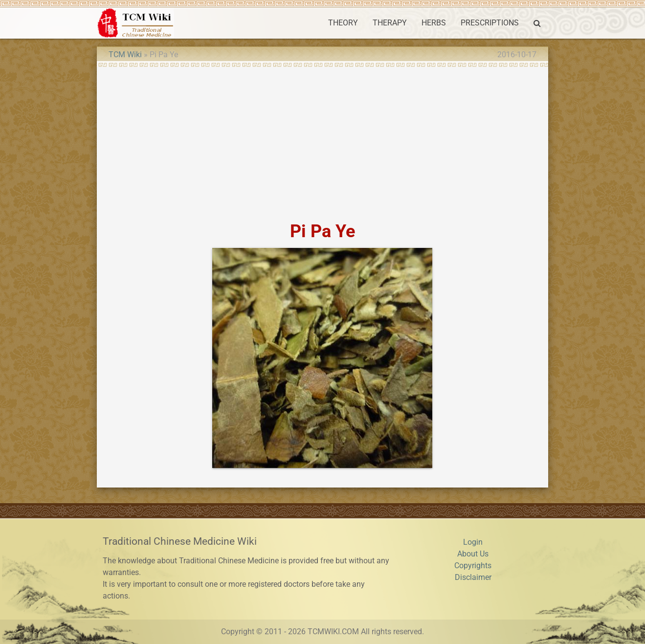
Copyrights (473, 566)
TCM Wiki (125, 55)
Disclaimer (473, 577)
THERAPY (390, 23)
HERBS (434, 23)
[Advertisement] (322, 141)
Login (473, 542)
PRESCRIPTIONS (490, 23)
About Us (473, 554)
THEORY (343, 23)
